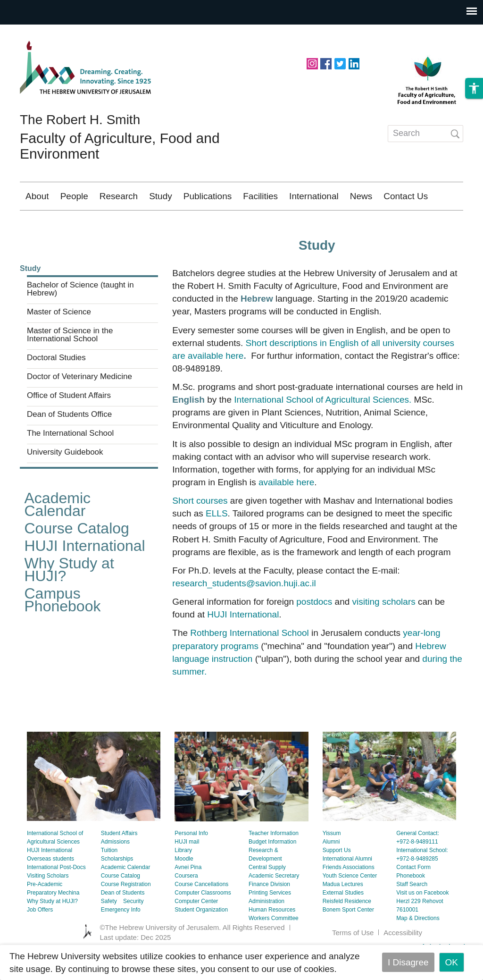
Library (183, 878)
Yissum (332, 861)
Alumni (331, 870)
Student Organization (201, 938)
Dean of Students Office (69, 442)
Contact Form (413, 895)
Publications (208, 196)
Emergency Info (121, 938)
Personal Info (191, 861)
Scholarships (117, 887)
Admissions (115, 870)
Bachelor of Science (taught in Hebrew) (80, 317)
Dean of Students (123, 921)
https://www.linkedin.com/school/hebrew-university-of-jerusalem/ (354, 63)
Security (133, 929)
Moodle (184, 887)
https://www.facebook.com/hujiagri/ (326, 63)
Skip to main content (41, 31)
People (74, 196)
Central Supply (267, 895)
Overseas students (50, 887)
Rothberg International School (249, 661)
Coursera (186, 904)
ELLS (217, 541)
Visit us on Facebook (422, 921)
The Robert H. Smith (80, 120)
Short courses (200, 528)
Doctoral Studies (56, 386)
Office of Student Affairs (69, 423)
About (37, 196)
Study (161, 196)
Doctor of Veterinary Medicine (79, 405)
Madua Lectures (343, 912)
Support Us (337, 878)
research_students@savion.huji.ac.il (244, 611)
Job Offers (40, 938)
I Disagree (408, 962)
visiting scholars (384, 629)
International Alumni (347, 887)
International (314, 196)
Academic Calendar (58, 532)
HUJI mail (187, 870)
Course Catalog (77, 556)
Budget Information (272, 870)
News (361, 196)
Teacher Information (274, 861)
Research (119, 196)
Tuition (109, 878)
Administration (266, 929)
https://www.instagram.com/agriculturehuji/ (312, 63)
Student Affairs (119, 861)
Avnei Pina (188, 895)
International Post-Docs (56, 895)
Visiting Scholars (48, 904)
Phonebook (411, 904)
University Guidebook (65, 480)
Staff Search (412, 912)
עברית (442, 224)
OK (452, 962)
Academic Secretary (274, 904)
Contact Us (406, 196)
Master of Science (59, 340)
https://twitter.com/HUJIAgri (340, 63)
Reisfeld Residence (347, 929)
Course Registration (126, 912)
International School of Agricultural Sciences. (324, 427)
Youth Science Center (350, 904)
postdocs (314, 629)
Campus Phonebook (63, 628)
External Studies (343, 921)
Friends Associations (349, 895)
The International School (70, 461)
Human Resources (272, 938)
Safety (109, 929)
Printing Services (270, 921)
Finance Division (269, 912)
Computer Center (196, 929)
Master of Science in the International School (70, 363)
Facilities (260, 196)
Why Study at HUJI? (69, 597)
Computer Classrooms (203, 921)
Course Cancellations (201, 912)
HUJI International (85, 574)
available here (286, 510)
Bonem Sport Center (348, 938)
